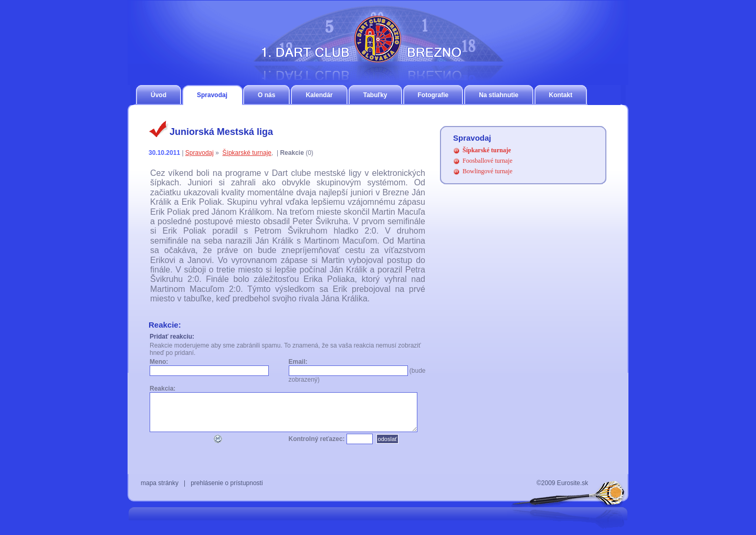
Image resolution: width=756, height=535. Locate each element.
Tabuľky (375, 95)
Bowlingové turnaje (487, 171)
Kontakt (561, 95)
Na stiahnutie (498, 95)
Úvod (159, 95)
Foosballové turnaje (487, 161)
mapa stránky (160, 483)
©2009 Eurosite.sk (562, 483)
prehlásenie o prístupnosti (227, 483)
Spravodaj (212, 95)
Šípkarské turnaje (247, 153)
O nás (266, 95)
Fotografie (433, 95)
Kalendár (319, 95)
